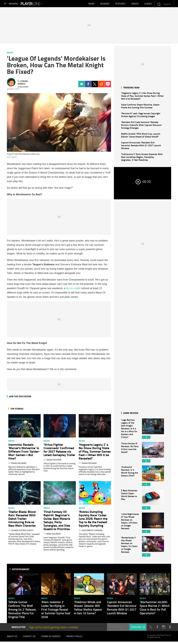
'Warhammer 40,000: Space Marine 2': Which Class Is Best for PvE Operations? (155, 609)
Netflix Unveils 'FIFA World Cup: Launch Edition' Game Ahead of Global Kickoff (141, 137)
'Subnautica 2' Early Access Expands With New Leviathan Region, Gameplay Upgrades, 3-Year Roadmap (142, 158)
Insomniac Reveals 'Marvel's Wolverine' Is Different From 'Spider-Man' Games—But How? (24, 453)
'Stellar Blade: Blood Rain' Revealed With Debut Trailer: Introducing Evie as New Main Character (22, 520)
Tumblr (170, 628)
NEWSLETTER (18, 628)
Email (81, 85)
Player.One (42, 4)
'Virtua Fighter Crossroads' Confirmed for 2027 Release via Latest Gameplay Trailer (59, 451)
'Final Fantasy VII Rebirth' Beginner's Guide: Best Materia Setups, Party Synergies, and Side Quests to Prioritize (57, 522)
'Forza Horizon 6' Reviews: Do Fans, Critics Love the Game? (130, 454)
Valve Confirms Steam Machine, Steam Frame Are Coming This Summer (140, 107)
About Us (12, 638)
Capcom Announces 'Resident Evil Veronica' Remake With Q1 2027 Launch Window (141, 147)
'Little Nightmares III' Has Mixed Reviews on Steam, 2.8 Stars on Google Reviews (130, 524)
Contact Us (29, 638)
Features (120, 4)
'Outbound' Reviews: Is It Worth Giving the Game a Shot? (130, 477)
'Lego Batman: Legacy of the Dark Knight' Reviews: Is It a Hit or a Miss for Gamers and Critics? (130, 430)
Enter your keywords (159, 4)
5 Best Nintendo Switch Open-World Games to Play (130, 501)
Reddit (101, 85)
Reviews (105, 4)
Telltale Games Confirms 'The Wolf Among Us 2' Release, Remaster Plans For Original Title (22, 611)
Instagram (164, 628)
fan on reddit (73, 290)
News (92, 4)
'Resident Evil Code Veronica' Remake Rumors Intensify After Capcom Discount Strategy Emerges (141, 126)
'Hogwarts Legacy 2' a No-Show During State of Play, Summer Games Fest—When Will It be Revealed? (142, 97)
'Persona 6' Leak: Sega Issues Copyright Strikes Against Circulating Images (141, 116)
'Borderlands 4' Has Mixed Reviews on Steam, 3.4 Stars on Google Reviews (130, 548)
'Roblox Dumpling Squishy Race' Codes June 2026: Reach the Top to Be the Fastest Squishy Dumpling (93, 520)
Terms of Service (51, 638)
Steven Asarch (23, 84)
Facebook (88, 85)
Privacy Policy (74, 638)
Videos (135, 4)
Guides (148, 4)
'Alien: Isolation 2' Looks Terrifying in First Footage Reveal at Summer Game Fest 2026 (56, 611)
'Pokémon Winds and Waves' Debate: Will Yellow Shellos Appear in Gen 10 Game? (88, 609)
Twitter (95, 85)
